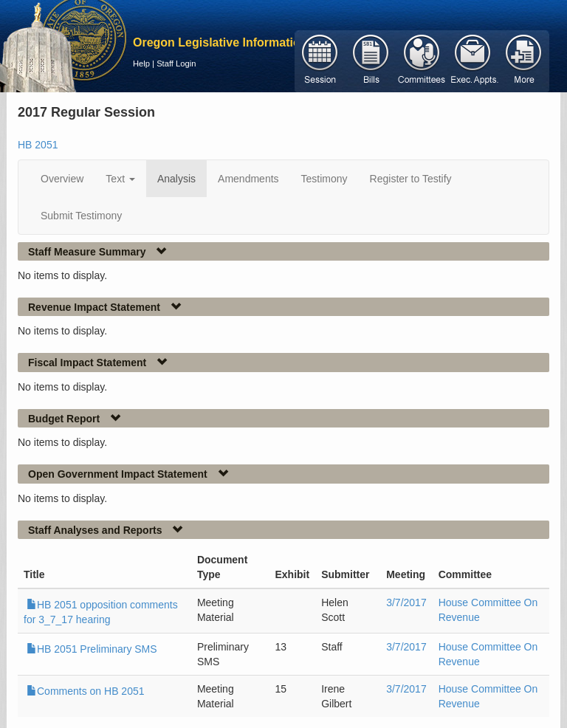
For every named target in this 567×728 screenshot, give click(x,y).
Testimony (324, 179)
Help (141, 63)
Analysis (176, 179)
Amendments (248, 179)
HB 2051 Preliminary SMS (92, 649)
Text (120, 179)
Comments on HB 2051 (86, 691)
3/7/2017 (406, 602)
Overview (62, 179)
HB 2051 (38, 145)
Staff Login (176, 63)
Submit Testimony (81, 216)
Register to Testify (411, 179)
